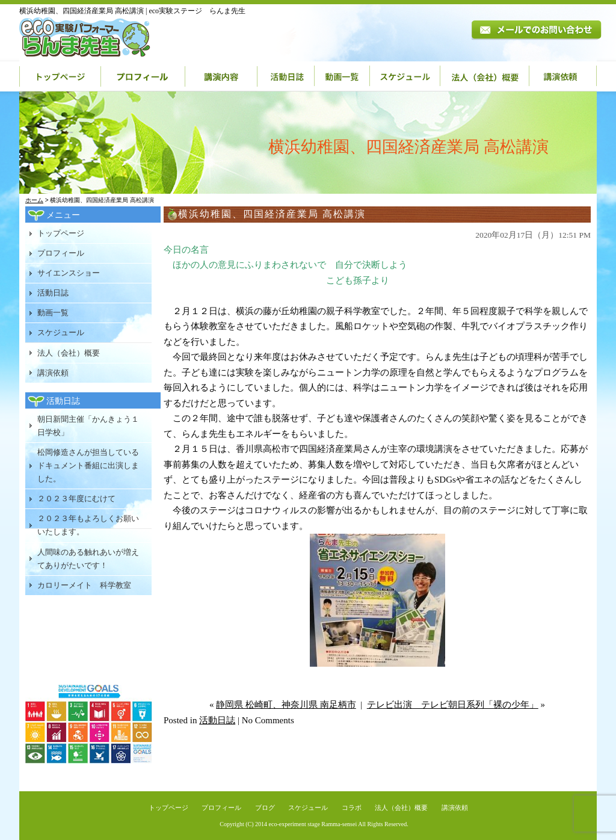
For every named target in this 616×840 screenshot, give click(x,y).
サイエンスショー (69, 273)
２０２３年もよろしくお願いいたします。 (88, 525)
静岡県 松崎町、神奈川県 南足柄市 (286, 705)
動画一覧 (342, 76)
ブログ (265, 808)
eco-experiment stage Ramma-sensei (313, 824)
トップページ (60, 76)
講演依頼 (563, 76)
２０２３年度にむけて (76, 499)
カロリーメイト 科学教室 (84, 585)
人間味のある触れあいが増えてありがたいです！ (88, 559)
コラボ (352, 808)
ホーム (34, 200)
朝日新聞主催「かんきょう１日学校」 (88, 426)
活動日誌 (286, 76)
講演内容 (221, 76)
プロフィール (143, 76)
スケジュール (405, 76)
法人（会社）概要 (485, 76)
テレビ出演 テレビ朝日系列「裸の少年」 (453, 705)
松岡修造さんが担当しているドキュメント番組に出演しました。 (88, 465)
